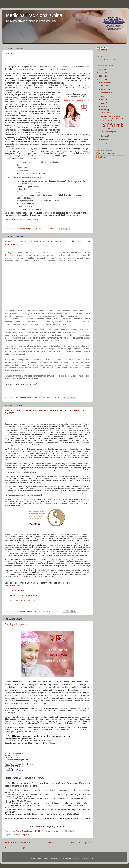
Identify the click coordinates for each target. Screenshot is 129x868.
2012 (101, 144)
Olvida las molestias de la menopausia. (21, 220)
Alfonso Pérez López (107, 153)
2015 (101, 72)
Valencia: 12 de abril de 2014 (23, 596)
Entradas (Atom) (22, 848)
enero (104, 139)
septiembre (106, 93)
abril (103, 106)
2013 (101, 79)
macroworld (69, 858)
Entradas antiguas (81, 842)
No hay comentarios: (51, 397)
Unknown (103, 157)
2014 (101, 76)
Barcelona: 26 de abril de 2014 (24, 601)
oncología (23, 835)
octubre (104, 89)
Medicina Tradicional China (34, 15)
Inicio (51, 842)
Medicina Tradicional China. (107, 59)
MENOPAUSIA (12, 54)
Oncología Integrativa (16, 624)
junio (103, 100)
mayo (104, 103)
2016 (101, 69)
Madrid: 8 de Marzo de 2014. (23, 591)
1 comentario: (49, 229)
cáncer (16, 835)
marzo (104, 110)
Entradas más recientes (17, 842)
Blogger (94, 858)
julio (103, 96)
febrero (104, 136)
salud (30, 835)
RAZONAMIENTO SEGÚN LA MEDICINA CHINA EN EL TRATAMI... (113, 126)
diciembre (105, 82)
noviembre (106, 86)
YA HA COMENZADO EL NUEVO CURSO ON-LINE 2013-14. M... (112, 118)
